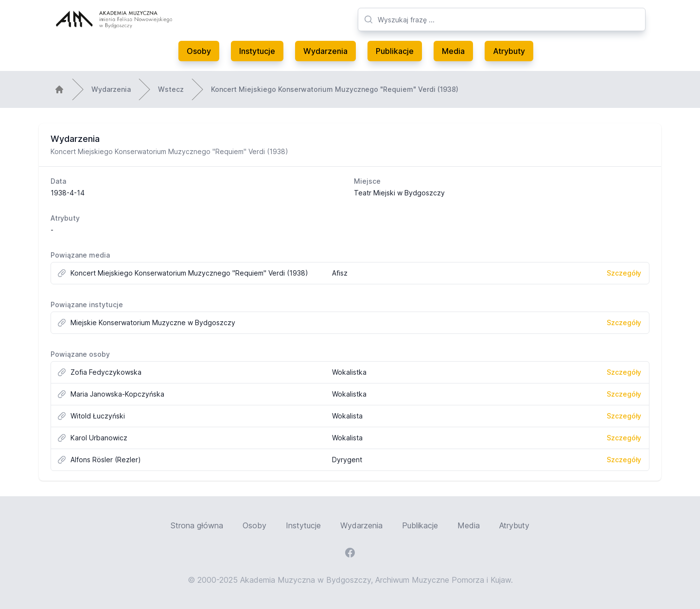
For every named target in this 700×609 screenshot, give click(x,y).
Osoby (199, 51)
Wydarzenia (325, 51)
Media (453, 51)
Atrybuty (509, 51)
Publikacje (395, 51)
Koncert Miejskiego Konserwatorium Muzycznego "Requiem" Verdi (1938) (335, 89)
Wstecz (171, 89)
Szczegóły (624, 273)
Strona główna (197, 525)
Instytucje (257, 51)
